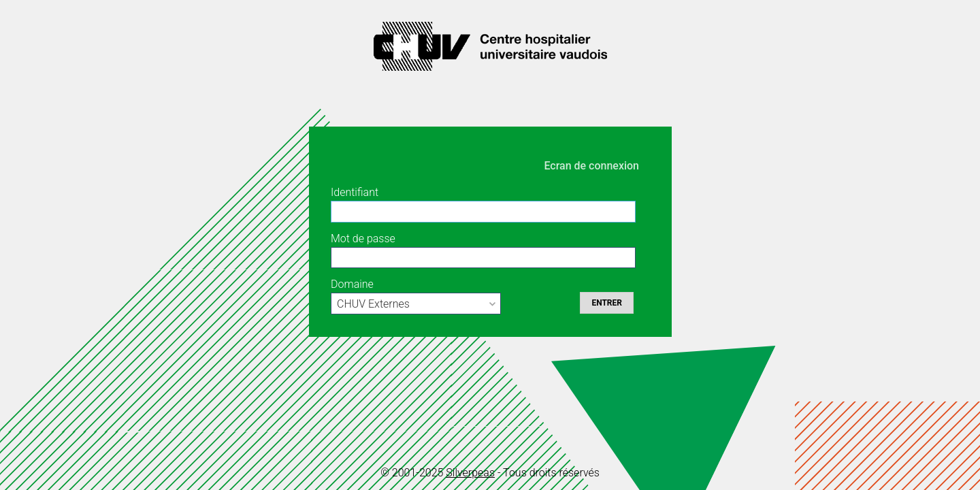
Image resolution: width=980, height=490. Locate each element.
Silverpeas (470, 473)
